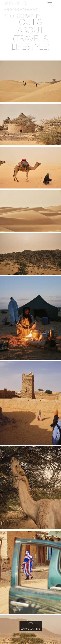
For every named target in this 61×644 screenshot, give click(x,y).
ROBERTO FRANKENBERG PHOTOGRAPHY (22, 9)
